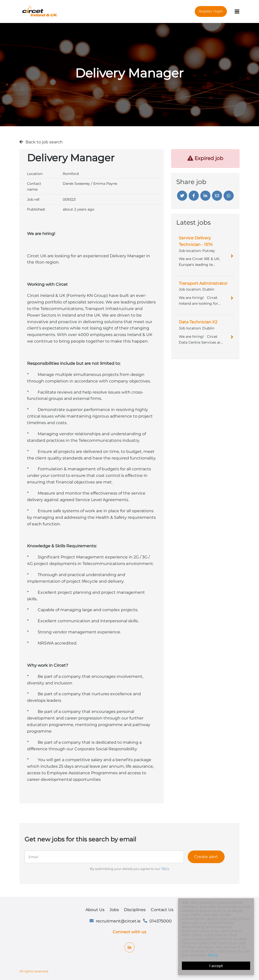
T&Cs (165, 869)
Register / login (211, 11)
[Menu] (237, 12)
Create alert (206, 857)
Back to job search (44, 142)
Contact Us (162, 910)
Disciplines (135, 910)
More (213, 955)
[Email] (217, 196)
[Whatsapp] (229, 196)
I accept (216, 966)
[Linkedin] (205, 196)
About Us (95, 910)
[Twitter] (182, 196)
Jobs (114, 910)
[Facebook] (194, 196)
